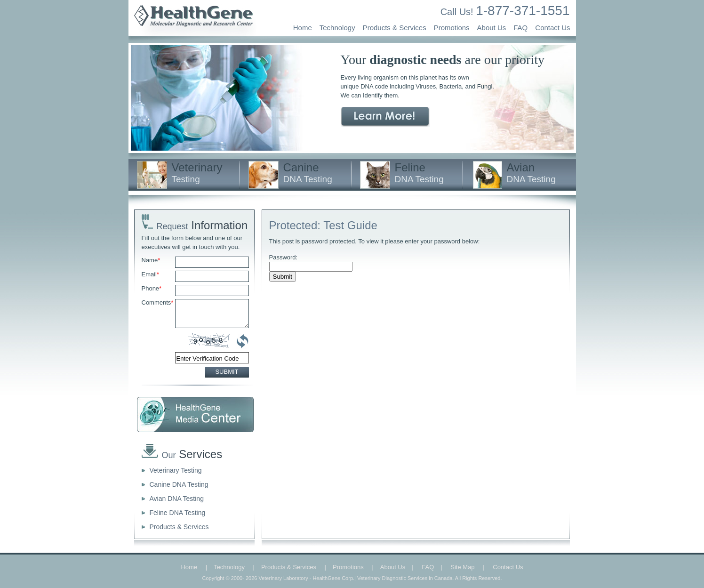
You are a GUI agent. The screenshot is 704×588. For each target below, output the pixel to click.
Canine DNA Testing (179, 484)
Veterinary (197, 173)
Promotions (452, 28)
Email (151, 274)
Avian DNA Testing (177, 499)
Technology (337, 28)
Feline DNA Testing (178, 513)
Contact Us (552, 28)
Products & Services (395, 28)
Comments (158, 302)
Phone (152, 288)
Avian (531, 173)
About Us (492, 28)
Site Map (462, 567)
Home (303, 28)
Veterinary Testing (176, 470)
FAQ (520, 28)
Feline (419, 173)
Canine (308, 173)
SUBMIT (227, 372)
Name (151, 260)
